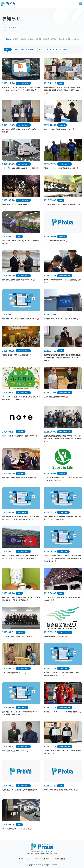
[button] (3, 39)
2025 (8, 39)
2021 (38, 39)
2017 (69, 39)
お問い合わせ (60, 859)
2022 (31, 39)
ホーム (6, 28)
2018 (61, 39)
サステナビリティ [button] (53, 49)
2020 (46, 39)
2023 (23, 39)
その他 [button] (66, 49)
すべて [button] (8, 49)
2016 (76, 39)
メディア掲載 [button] (19, 49)
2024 (16, 39)
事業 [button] (40, 49)
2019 (54, 39)
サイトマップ (24, 859)
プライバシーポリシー (42, 859)
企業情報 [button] (31, 49)
